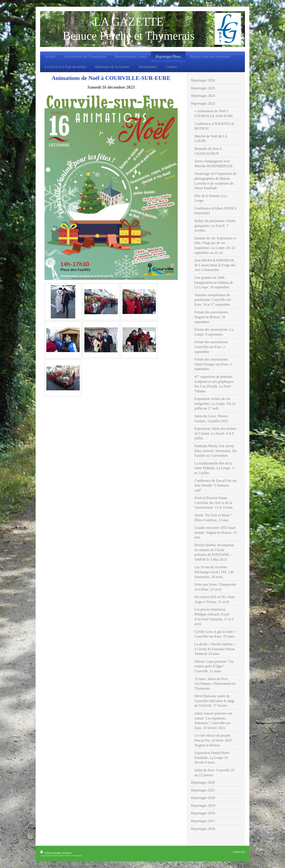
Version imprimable (51, 853)
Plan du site (67, 853)
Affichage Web (239, 852)
